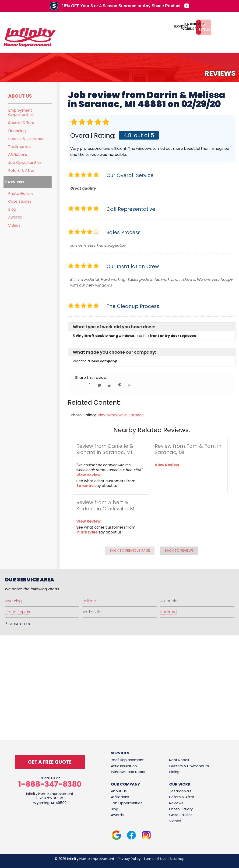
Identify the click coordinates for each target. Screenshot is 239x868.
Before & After (21, 171)
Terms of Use (155, 859)
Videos (14, 225)
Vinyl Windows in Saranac (121, 415)
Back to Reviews (179, 550)
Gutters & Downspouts (189, 766)
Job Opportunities (25, 162)
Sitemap (177, 859)
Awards (15, 217)
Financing (17, 131)
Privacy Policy (129, 859)
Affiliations (18, 155)
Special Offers (21, 123)
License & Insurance (26, 139)
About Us (20, 96)
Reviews (16, 182)
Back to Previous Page (130, 550)
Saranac (85, 486)
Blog (12, 209)
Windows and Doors (128, 772)
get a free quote (50, 762)
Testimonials (20, 147)
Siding (174, 772)
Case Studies (20, 201)
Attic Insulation (124, 766)
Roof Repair (179, 760)
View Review (88, 475)
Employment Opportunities (21, 113)
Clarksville (87, 532)
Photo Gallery (21, 193)
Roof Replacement (127, 760)
